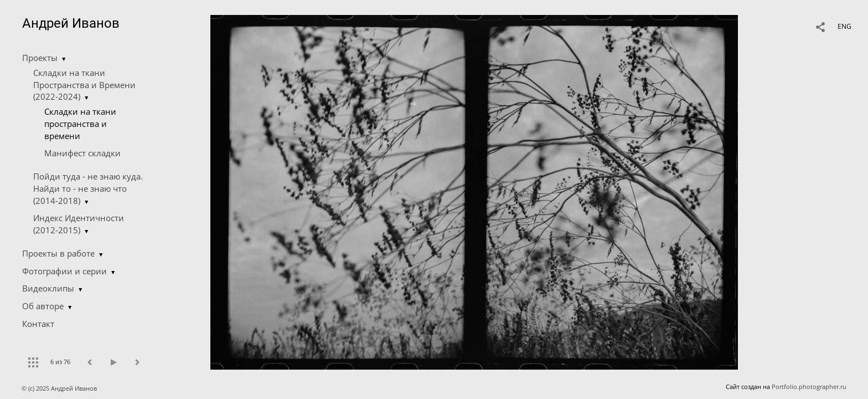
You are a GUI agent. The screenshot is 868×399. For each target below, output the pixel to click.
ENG (844, 26)
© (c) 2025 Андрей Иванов (60, 388)
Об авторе (43, 306)
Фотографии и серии (64, 271)
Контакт (38, 324)
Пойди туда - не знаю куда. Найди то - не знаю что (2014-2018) (88, 188)
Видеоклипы (48, 288)
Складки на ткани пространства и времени (80, 124)
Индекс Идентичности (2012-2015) (79, 224)
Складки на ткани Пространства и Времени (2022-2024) (84, 85)
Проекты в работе (58, 253)
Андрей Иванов (71, 23)
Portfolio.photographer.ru (809, 387)
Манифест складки (82, 153)
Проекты (40, 58)
